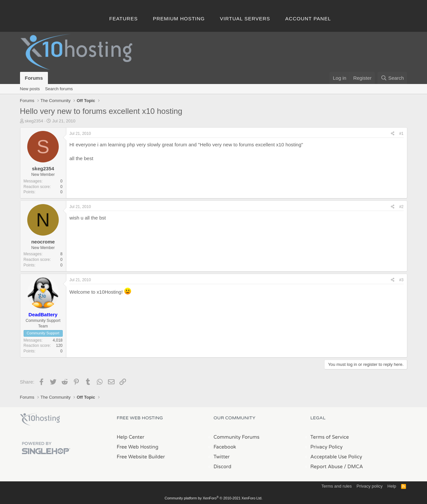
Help (392, 486)
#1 (401, 134)
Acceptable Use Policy (336, 457)
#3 (401, 280)
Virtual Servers (245, 19)
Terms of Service (330, 437)
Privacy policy (369, 486)
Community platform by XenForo (214, 498)
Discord (223, 467)
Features (124, 19)
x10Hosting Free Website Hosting (40, 419)
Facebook (225, 447)
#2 (401, 207)
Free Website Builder (141, 457)
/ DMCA (353, 467)
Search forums (59, 89)
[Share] (393, 134)
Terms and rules (336, 486)
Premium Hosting (179, 19)
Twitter (222, 457)
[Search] (392, 78)
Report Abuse (327, 467)
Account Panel (308, 19)
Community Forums (237, 437)
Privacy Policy (327, 447)
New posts (30, 89)
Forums (34, 78)
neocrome (43, 242)
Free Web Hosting (138, 447)
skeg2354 (34, 121)
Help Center (131, 437)
